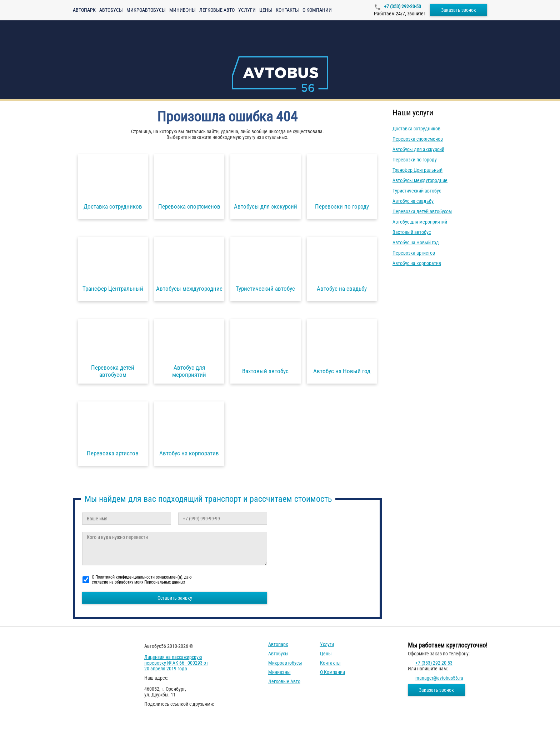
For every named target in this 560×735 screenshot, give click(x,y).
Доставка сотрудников (416, 129)
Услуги (247, 10)
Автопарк (84, 10)
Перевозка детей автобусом (422, 211)
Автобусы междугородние (420, 180)
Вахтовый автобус (412, 232)
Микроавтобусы (146, 10)
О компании (317, 10)
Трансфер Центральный (417, 170)
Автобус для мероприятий (420, 222)
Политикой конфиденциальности (126, 577)
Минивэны (182, 10)
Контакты (287, 10)
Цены (266, 10)
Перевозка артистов (414, 253)
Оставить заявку (175, 598)
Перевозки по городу (415, 160)
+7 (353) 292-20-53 (402, 6)
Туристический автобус (417, 191)
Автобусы (111, 10)
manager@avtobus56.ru (439, 678)
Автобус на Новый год (416, 242)
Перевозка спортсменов (418, 139)
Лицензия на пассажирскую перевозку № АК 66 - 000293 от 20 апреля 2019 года (176, 663)
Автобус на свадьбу (413, 201)
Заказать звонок (459, 10)
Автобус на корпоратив (417, 263)
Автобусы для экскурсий (418, 149)
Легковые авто (217, 10)
